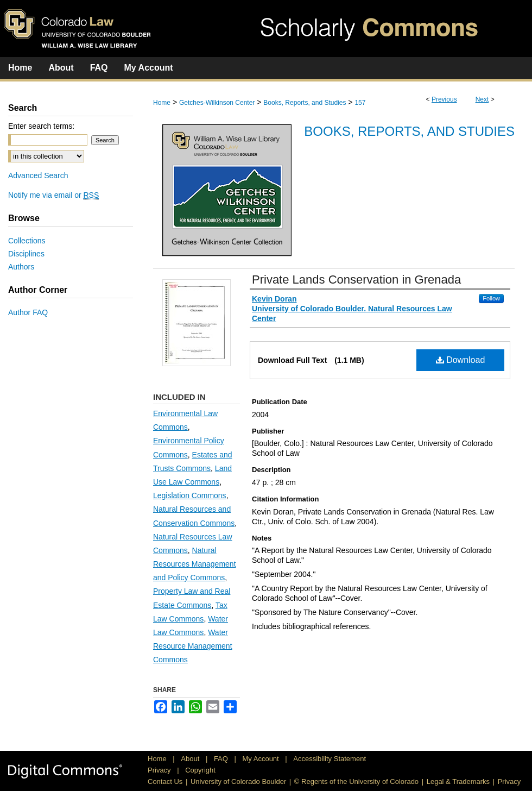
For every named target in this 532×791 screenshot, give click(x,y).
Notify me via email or (53, 195)
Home (162, 103)
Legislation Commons (190, 495)
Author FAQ (28, 312)
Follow (491, 298)
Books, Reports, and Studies (305, 103)
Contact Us (165, 781)
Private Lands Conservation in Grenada (356, 280)
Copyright (200, 770)
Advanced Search (38, 175)
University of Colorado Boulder (238, 781)
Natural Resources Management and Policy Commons (195, 564)
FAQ (222, 759)
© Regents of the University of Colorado (356, 781)
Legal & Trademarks (458, 781)
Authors (21, 267)
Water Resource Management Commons (193, 646)
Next (482, 99)
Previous (444, 99)
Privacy (160, 770)
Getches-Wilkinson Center (217, 103)
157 (360, 103)
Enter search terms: (41, 126)
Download (461, 360)
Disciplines (26, 254)
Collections (27, 241)
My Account (262, 759)
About (191, 759)
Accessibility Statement (330, 759)
